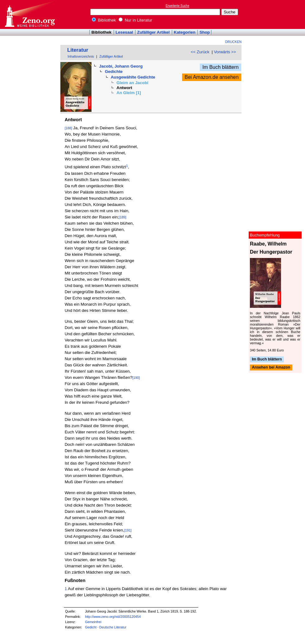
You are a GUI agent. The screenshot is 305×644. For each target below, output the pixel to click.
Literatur (78, 50)
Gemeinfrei (93, 622)
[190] (136, 378)
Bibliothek (104, 20)
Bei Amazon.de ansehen (211, 77)
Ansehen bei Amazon (271, 368)
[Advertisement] (276, 14)
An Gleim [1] (129, 93)
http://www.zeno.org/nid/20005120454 (113, 617)
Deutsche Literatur (113, 627)
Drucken (234, 42)
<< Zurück (200, 52)
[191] (128, 530)
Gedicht (91, 627)
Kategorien (185, 32)
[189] (123, 217)
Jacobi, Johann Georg (121, 66)
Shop (205, 32)
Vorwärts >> (225, 52)
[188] (68, 128)
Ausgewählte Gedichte (133, 77)
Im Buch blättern (221, 67)
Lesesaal (124, 32)
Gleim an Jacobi (132, 83)
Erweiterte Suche (177, 6)
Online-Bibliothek (30, 14)
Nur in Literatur (135, 20)
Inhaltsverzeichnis (81, 56)
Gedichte (114, 72)
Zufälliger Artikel (154, 32)
